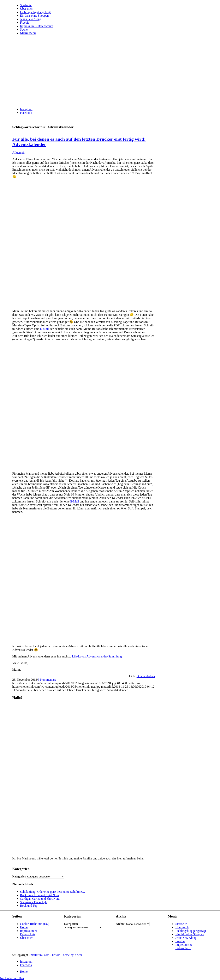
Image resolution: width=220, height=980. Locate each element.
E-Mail (44, 329)
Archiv (120, 924)
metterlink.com (40, 955)
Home (24, 927)
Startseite (181, 924)
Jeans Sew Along (186, 938)
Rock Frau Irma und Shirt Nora (39, 895)
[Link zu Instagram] (26, 109)
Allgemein (19, 153)
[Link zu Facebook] (26, 113)
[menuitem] (114, 5)
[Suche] (24, 30)
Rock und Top (29, 906)
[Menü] (28, 33)
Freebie (180, 941)
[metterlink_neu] (41, 103)
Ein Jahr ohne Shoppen (190, 934)
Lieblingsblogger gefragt (191, 931)
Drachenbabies (146, 676)
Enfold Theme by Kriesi (67, 955)
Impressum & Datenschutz (29, 932)
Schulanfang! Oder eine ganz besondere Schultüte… (53, 892)
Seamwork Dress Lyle (34, 902)
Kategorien (19, 876)
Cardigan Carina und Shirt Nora (40, 899)
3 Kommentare (47, 680)
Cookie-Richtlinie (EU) (35, 924)
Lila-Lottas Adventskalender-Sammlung (97, 656)
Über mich (27, 938)
